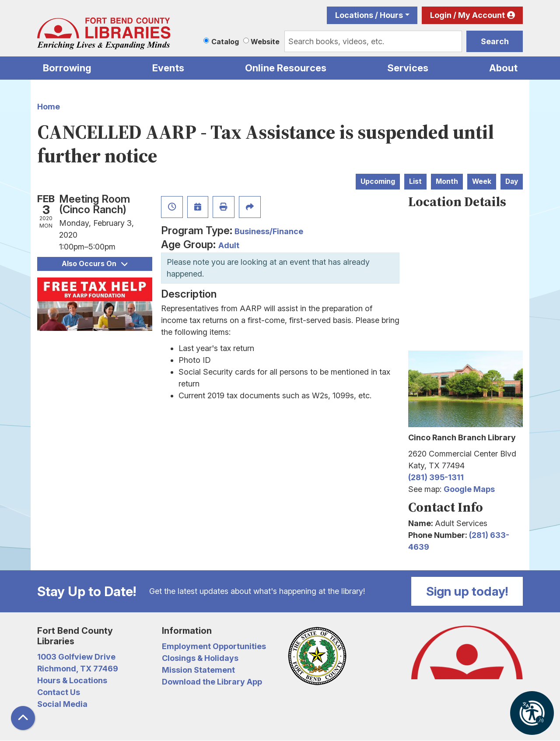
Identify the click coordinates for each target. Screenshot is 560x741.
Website (265, 42)
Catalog (225, 42)
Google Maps (469, 489)
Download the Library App (212, 682)
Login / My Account (467, 15)
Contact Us (59, 692)
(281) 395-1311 (436, 477)
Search (495, 41)
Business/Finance (269, 231)
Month (447, 181)
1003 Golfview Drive (76, 657)
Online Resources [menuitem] (286, 68)
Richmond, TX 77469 (78, 669)
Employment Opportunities (214, 646)
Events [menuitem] (168, 68)
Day (512, 181)
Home (49, 107)
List (415, 181)
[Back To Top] (23, 718)
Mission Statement (198, 670)
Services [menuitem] (408, 68)
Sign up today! (467, 591)
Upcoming (378, 181)
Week (482, 181)
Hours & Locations (72, 680)
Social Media (62, 704)
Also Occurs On (94, 264)
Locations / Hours (369, 15)
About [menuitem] (503, 68)
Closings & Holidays (200, 658)
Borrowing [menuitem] (67, 68)
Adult (229, 245)
